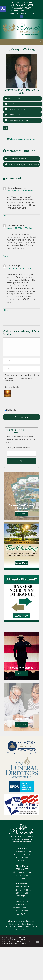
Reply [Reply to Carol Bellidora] (5, 216)
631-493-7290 (23, 861)
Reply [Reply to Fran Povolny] (5, 256)
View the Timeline (16, 159)
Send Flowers (12, 115)
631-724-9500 (22, 893)
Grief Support (28, 924)
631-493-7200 (22, 858)
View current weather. (23, 139)
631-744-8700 (23, 878)
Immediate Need (27, 921)
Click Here (21, 514)
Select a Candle (12, 387)
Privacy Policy (21, 943)
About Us (12, 921)
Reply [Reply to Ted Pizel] (5, 310)
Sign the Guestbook (15, 109)
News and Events (14, 927)
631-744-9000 (22, 911)
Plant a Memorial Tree (16, 120)
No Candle (11, 410)
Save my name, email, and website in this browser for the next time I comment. (22, 378)
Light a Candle (13, 99)
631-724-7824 (23, 896)
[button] (3, 9)
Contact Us (14, 924)
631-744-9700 (22, 875)
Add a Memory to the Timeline (19, 104)
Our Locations (22, 930)
